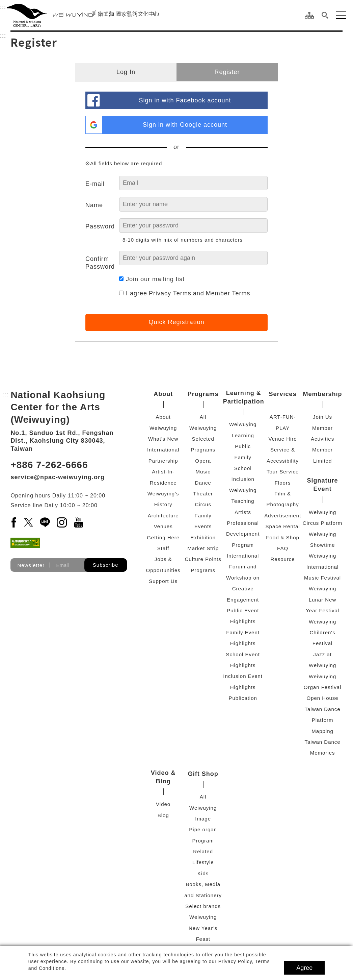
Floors (283, 483)
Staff (163, 548)
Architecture (163, 516)
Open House (322, 698)
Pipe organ (203, 829)
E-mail (95, 184)
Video (163, 804)
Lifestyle (203, 862)
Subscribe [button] (106, 565)
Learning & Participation (244, 397)
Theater (203, 494)
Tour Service (283, 472)
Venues (163, 526)
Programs (203, 394)
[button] (325, 15)
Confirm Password (100, 263)
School (243, 468)
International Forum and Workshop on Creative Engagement (243, 578)
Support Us (163, 581)
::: (3, 6)
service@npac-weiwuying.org (58, 477)
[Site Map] (309, 15)
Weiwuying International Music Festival (322, 567)
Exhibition (203, 537)
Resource (283, 559)
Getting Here (163, 537)
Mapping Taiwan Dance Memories (322, 742)
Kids (203, 873)
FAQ (283, 548)
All (203, 417)
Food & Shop (283, 537)
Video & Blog (163, 777)
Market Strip (203, 548)
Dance (203, 483)
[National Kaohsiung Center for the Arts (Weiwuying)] (83, 15)
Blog (163, 815)
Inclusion (243, 479)
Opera (203, 461)
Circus (203, 504)
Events (203, 526)
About (163, 394)
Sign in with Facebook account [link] (185, 100)
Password (100, 226)
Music (203, 472)
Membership (323, 394)
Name (94, 205)
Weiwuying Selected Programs (203, 439)
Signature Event (323, 485)
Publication (243, 698)
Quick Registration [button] (176, 322)
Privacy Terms (170, 293)
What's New (163, 439)
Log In (126, 72)
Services (283, 394)
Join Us (322, 417)
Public (243, 446)
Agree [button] (304, 968)
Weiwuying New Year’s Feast (203, 928)
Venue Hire (283, 439)
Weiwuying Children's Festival (322, 633)
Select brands (203, 906)
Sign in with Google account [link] (185, 125)
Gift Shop (203, 774)
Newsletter (31, 565)
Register (227, 72)
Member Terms (228, 293)
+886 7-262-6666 (49, 465)
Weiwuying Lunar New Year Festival (322, 599)
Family (203, 516)
